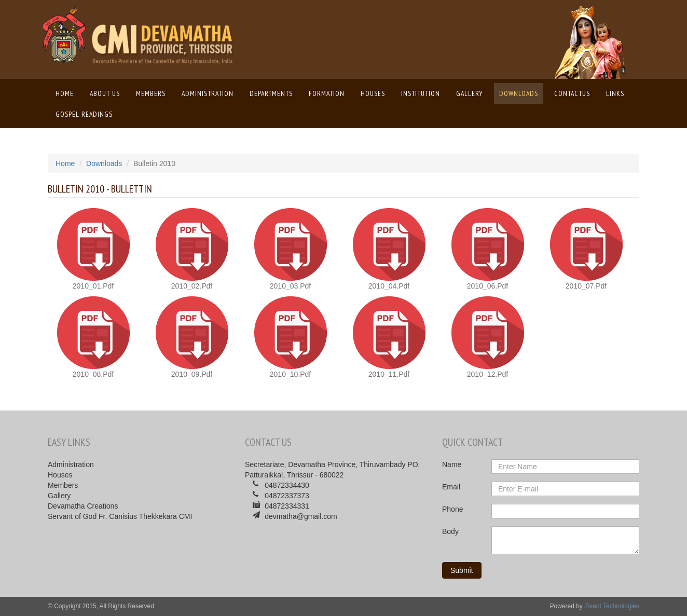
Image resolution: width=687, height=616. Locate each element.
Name (452, 464)
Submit (462, 570)
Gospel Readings (84, 114)
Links (615, 93)
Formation (327, 93)
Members (151, 93)
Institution (421, 93)
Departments (271, 93)
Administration (208, 93)
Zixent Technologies (612, 606)
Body (450, 531)
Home (67, 93)
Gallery (470, 93)
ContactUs (572, 93)
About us (105, 93)
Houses (373, 93)
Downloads (519, 93)
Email (451, 487)
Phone (452, 509)
